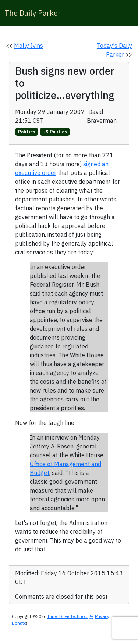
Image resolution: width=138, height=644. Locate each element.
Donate (19, 623)
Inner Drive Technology (70, 616)
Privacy (102, 616)
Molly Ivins (29, 46)
